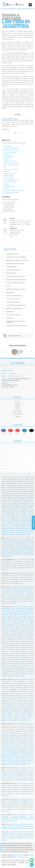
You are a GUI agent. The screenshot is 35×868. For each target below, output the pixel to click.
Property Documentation (20, 815)
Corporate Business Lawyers (12, 514)
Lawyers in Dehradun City (24, 720)
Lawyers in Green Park (12, 595)
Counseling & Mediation (27, 506)
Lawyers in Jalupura (17, 639)
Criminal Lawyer (14, 516)
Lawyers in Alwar (10, 772)
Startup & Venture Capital (16, 836)
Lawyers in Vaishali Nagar (21, 674)
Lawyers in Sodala (11, 666)
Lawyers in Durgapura (18, 609)
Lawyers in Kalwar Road (26, 647)
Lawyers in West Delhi (22, 599)
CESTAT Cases (29, 568)
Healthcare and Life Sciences (11, 169)
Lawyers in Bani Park (7, 621)
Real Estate (6, 188)
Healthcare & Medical (18, 824)
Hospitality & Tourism (7, 828)
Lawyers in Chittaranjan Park (16, 627)
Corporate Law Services (18, 479)
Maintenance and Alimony (24, 498)
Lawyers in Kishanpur (15, 712)
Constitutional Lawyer (13, 522)
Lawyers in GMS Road (17, 698)
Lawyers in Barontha (22, 691)
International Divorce (7, 496)
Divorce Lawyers (29, 573)
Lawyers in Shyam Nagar (27, 662)
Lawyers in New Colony (13, 611)
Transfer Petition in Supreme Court (23, 502)
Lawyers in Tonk (16, 778)
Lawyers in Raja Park (12, 658)
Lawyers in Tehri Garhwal (27, 791)
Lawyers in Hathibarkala (16, 687)
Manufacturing (29, 826)
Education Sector (29, 824)
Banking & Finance (18, 828)
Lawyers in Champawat (20, 794)
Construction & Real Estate (8, 826)
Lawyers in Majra (28, 704)
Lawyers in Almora (12, 790)
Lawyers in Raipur (22, 690)
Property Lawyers (6, 577)
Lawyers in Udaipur (21, 768)
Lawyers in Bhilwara (19, 776)
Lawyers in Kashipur (22, 787)
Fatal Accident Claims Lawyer (22, 528)
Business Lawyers (25, 577)
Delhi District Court (21, 564)
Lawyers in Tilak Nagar (15, 670)
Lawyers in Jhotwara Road (16, 643)
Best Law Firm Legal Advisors (16, 518)
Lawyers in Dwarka (11, 601)
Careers (17, 409)
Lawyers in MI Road (13, 653)
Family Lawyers (6, 575)
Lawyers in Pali (6, 778)
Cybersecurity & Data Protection (15, 834)
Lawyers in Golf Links (16, 633)
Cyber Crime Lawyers (7, 581)
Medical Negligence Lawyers (17, 583)
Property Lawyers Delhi (11, 481)
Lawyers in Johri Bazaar (20, 718)
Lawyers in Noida (22, 601)
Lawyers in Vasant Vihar (15, 683)
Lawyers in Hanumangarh (15, 774)
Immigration (6, 172)
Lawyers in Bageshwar (7, 794)
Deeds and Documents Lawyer (20, 524)
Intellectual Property (8, 176)
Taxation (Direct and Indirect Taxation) (13, 191)
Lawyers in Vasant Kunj (8, 597)
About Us (17, 402)
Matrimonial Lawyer (16, 520)
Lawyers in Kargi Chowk (7, 706)
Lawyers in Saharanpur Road (13, 708)
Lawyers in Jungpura (21, 645)
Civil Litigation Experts (21, 487)
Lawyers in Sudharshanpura (18, 668)
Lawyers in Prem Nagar (8, 685)
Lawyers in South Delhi (21, 591)
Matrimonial (6, 184)
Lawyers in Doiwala (24, 696)
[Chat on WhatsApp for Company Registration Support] (32, 860)
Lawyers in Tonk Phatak (7, 672)
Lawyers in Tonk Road (28, 670)
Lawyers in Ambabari (20, 617)
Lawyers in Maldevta (7, 714)
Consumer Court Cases (11, 566)
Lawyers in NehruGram (27, 712)
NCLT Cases (4, 570)
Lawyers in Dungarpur (17, 780)
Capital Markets (7, 155)
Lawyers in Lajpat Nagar (8, 591)
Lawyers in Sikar (29, 776)
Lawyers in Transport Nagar (21, 672)
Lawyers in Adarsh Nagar (21, 613)
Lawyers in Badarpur (27, 619)
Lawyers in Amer (16, 619)
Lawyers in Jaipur (6, 639)
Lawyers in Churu (28, 774)
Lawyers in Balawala (11, 690)
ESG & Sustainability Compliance (13, 838)
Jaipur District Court (10, 564)
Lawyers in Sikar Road (27, 611)
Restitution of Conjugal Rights (9, 504)
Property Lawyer (6, 520)
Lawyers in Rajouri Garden (26, 589)
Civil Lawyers (15, 577)
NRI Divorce (16, 496)
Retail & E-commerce (28, 828)
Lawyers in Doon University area (10, 696)
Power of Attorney (25, 819)
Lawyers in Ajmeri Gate (27, 615)
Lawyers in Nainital (23, 785)
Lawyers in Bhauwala (15, 694)
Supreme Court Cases (19, 560)
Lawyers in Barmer (6, 780)
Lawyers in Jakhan (17, 704)
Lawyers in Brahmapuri (7, 625)
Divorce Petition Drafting (13, 506)
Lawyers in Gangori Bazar (22, 631)
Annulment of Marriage (26, 500)
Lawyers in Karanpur (13, 702)
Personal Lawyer (29, 518)
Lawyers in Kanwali (19, 706)
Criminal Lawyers (29, 579)
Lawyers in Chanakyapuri (26, 595)
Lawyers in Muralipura (8, 655)
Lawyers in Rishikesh (12, 785)
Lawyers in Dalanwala (19, 681)
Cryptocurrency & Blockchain (16, 832)
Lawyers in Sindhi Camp (8, 664)
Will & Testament (15, 819)
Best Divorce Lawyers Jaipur (19, 491)
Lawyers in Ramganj (24, 658)
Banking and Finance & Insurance (12, 150)
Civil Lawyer (23, 512)
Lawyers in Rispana (6, 704)
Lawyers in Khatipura (21, 649)
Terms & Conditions (17, 414)
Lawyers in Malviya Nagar (18, 651)
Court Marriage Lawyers (18, 573)
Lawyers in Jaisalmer (27, 778)
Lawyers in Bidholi (11, 691)
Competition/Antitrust (8, 157)
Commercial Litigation (12, 485)
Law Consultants (23, 516)
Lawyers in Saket (19, 597)
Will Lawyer (10, 526)
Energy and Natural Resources (11, 163)
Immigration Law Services (16, 483)
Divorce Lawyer (15, 512)
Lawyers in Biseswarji (27, 623)
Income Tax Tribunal (19, 568)
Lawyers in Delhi (17, 587)
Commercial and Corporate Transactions (11, 508)
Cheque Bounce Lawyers (21, 581)
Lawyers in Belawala (7, 718)
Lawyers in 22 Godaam (7, 613)
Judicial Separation (24, 504)
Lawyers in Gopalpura (28, 633)
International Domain (8, 178)
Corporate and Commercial (10, 161)
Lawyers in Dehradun (21, 783)
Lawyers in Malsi (10, 700)
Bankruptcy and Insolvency (10, 152)
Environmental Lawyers (17, 579)
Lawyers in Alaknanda (7, 617)
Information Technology (9, 174)
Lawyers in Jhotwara (29, 643)
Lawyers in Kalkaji (14, 647)
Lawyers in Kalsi (12, 720)
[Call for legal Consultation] (32, 865)
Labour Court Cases (23, 566)
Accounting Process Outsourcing (16, 532)
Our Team (18, 404)
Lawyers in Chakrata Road (26, 702)
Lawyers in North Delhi (21, 655)
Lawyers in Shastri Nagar (13, 662)
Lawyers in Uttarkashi (13, 791)
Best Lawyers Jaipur (26, 490)
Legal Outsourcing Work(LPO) (11, 180)
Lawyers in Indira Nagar (21, 685)
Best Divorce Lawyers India (14, 534)
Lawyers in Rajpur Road (21, 679)
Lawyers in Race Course (21, 700)
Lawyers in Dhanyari (27, 694)
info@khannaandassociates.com (16, 376)
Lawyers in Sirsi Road (21, 664)
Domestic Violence (6, 502)
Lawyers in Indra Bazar (14, 637)
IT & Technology (20, 826)
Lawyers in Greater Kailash (8, 635)
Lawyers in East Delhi (10, 599)
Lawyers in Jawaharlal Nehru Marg (14, 641)
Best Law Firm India (26, 534)
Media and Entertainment (10, 182)
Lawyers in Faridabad (12, 603)
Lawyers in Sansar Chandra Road (16, 660)
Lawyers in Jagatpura (27, 637)
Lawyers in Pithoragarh (23, 790)
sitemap (18, 416)
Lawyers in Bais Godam (20, 607)
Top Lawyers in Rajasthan (23, 477)
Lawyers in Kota (11, 770)
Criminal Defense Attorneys (24, 481)
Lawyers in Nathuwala (14, 716)
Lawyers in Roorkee (12, 787)
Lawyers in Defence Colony (17, 593)
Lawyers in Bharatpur (20, 772)
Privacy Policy (17, 412)
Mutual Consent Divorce (17, 494)
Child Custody (24, 496)
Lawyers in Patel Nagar (22, 710)
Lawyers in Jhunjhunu (7, 776)
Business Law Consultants (8, 487)
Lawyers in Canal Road (28, 683)
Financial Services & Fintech (10, 165)
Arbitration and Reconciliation (11, 148)
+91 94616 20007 (12, 373)
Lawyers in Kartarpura (7, 649)
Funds (5, 167)
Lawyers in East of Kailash (8, 631)
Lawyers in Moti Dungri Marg (26, 653)
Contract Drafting (12, 821)
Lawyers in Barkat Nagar (13, 623)
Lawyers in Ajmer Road (14, 615)
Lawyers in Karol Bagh (11, 589)
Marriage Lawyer (26, 514)
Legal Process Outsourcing (26, 485)
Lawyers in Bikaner (22, 770)
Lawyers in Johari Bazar (8, 645)
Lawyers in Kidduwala (27, 716)
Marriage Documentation (19, 817)
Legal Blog (17, 407)
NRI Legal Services (28, 575)
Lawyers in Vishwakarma (17, 676)
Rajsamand (26, 780)
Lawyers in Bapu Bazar (19, 621)
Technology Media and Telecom (11, 193)
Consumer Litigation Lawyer (22, 526)
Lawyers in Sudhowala (20, 714)
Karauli (31, 780)
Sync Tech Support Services (21, 857)
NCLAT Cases (9, 568)
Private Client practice (9, 186)
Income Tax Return (20, 530)
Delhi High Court (10, 562)
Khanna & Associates (18, 855)
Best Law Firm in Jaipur (8, 477)
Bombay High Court (20, 562)
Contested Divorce (28, 494)
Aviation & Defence (8, 146)
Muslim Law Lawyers (17, 575)
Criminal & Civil (7, 159)
